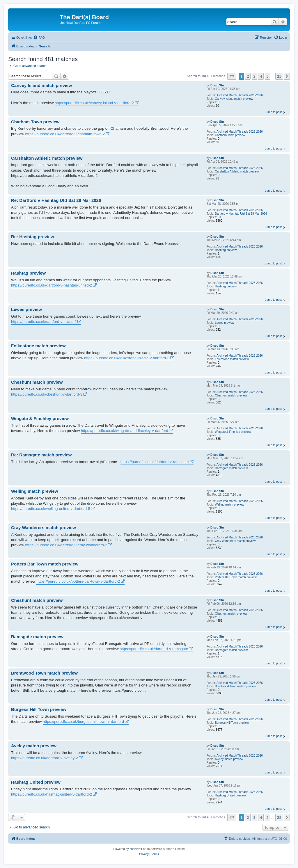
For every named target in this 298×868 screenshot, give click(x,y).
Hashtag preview (226, 250)
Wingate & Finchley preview (233, 432)
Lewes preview (225, 323)
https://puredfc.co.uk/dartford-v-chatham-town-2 (65, 134)
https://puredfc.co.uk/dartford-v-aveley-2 (45, 758)
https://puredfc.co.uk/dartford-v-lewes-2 (44, 322)
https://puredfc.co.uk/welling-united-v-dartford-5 (51, 509)
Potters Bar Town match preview (236, 577)
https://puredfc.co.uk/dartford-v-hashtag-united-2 (52, 285)
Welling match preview (230, 505)
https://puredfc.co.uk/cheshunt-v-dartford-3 (47, 394)
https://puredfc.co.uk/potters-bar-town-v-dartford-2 (78, 581)
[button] (232, 76)
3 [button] (254, 76)
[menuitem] (39, 38)
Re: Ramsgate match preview (41, 455)
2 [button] (248, 76)
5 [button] (268, 76)
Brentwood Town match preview (236, 686)
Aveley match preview (229, 759)
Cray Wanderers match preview (235, 541)
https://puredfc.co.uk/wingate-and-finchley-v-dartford (125, 431)
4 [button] (261, 76)
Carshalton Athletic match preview (237, 171)
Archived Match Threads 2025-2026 (240, 95)
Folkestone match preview (232, 359)
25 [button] (279, 76)
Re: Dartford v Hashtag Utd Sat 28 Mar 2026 (56, 200)
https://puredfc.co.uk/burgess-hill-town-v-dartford (83, 722)
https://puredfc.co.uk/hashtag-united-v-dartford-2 (52, 794)
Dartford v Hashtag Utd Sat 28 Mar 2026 (241, 214)
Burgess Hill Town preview (232, 723)
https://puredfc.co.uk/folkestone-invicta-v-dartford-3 (127, 358)
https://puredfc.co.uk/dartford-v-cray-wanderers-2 (66, 545)
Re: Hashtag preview (33, 237)
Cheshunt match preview (231, 395)
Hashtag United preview (230, 795)
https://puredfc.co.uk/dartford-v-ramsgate (155, 462)
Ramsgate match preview (232, 468)
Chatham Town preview (230, 135)
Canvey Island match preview (234, 99)
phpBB (134, 849)
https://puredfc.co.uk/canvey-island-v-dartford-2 (94, 103)
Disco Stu (217, 85)
